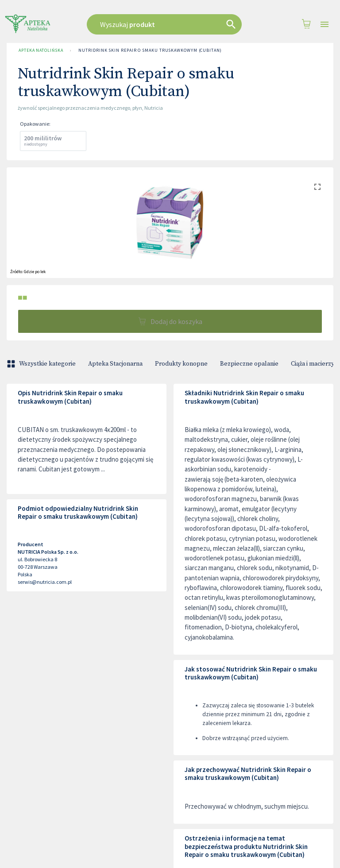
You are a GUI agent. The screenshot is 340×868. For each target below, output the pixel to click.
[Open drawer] (325, 25)
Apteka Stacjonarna (115, 364)
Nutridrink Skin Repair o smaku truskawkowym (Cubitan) (150, 50)
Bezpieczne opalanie (249, 364)
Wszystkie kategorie (42, 364)
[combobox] (168, 24)
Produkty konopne (181, 364)
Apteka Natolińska (41, 50)
